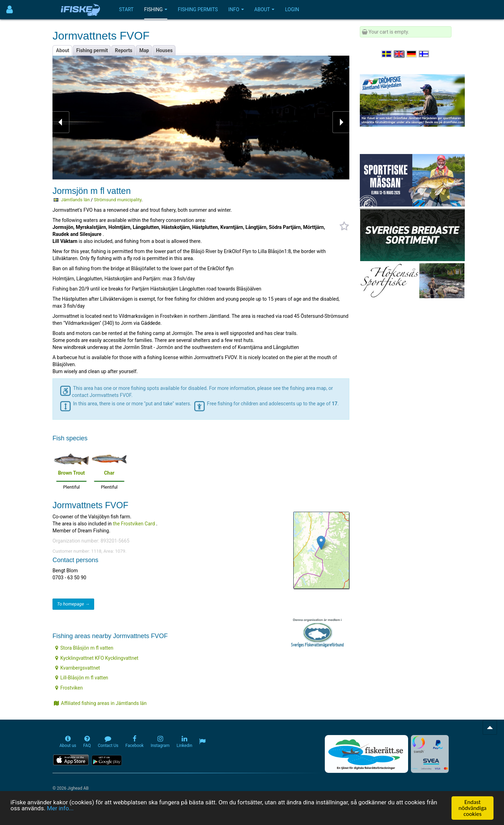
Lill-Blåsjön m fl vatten (82, 678)
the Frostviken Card (134, 524)
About (265, 9)
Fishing (156, 9)
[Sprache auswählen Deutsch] (412, 54)
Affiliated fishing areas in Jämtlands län (100, 703)
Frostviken (69, 688)
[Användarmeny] (10, 10)
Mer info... (60, 809)
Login (292, 9)
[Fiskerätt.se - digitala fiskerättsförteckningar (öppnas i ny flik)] (366, 754)
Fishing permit (92, 50)
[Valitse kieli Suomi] (424, 54)
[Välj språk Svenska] (387, 54)
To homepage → (73, 604)
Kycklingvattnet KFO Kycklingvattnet (97, 658)
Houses (164, 50)
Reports (124, 50)
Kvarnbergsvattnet (78, 668)
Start (126, 9)
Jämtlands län (75, 200)
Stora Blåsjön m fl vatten (84, 648)
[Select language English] (399, 54)
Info (236, 9)
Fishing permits (198, 9)
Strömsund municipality (118, 200)
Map (144, 50)
